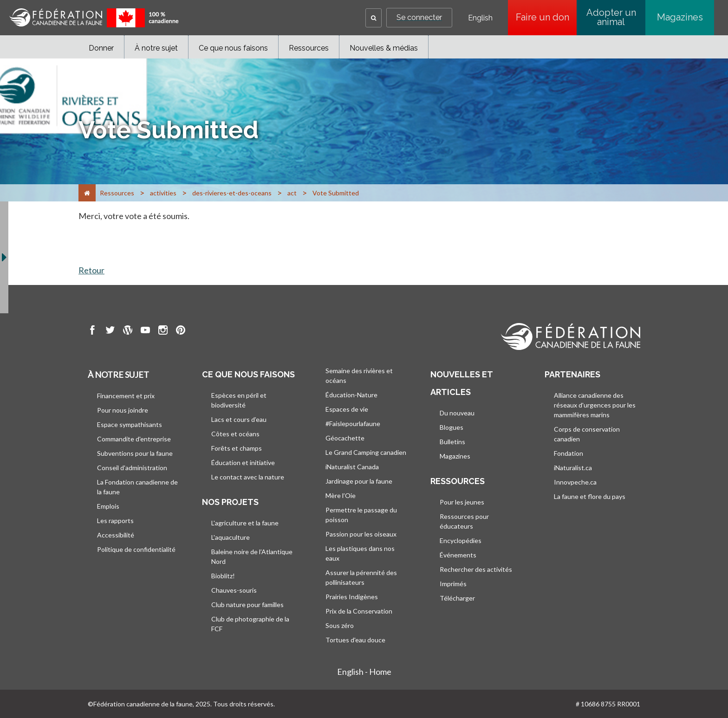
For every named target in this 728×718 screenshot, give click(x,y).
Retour (91, 270)
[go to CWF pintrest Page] (181, 331)
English (480, 18)
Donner (101, 48)
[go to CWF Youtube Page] (145, 331)
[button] (374, 18)
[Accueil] (87, 193)
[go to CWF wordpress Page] (128, 331)
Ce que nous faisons (233, 48)
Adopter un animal (611, 17)
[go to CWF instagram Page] (163, 331)
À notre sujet (156, 48)
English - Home (364, 672)
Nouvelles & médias (384, 48)
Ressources (309, 48)
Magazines (680, 17)
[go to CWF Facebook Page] (92, 331)
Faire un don (543, 17)
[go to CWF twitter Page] (110, 331)
